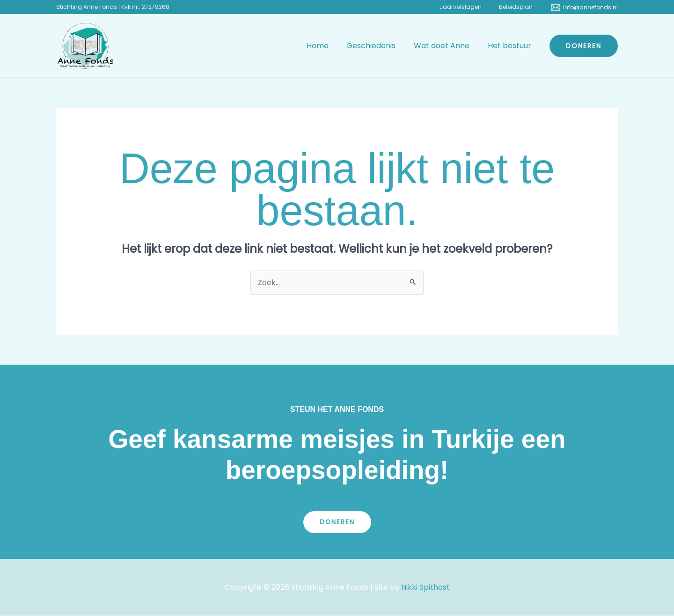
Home (328, 46)
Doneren (337, 522)
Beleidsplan (519, 7)
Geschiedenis (379, 46)
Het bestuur (511, 46)
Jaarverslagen (470, 7)
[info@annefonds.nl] (584, 7)
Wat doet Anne (446, 46)
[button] (584, 46)
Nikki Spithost (425, 587)
